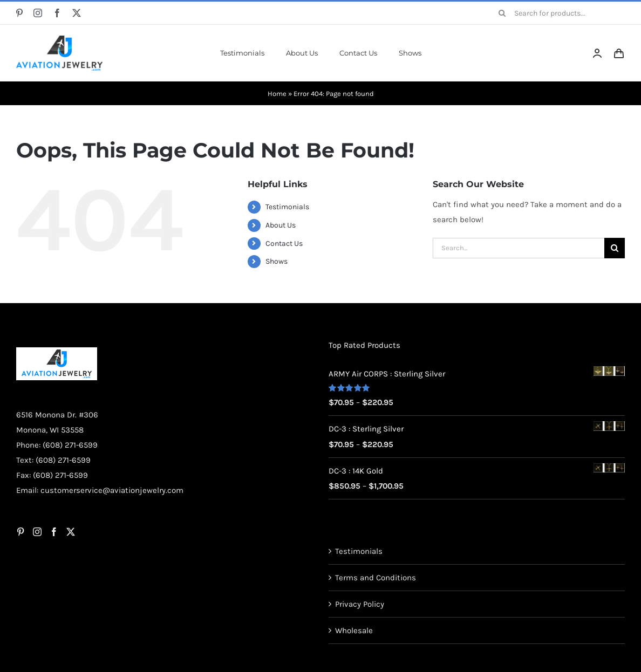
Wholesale (354, 630)
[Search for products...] (558, 13)
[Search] (502, 13)
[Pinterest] (21, 532)
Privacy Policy (360, 604)
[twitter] (77, 13)
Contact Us (284, 244)
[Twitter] (71, 532)
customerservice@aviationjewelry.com (112, 490)
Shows (277, 261)
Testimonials (287, 207)
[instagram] (38, 13)
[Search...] (519, 248)
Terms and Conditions (376, 578)
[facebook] (57, 13)
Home (277, 94)
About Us (281, 225)
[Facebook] (54, 532)
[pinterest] (19, 13)
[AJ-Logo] (59, 39)
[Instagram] (37, 532)
